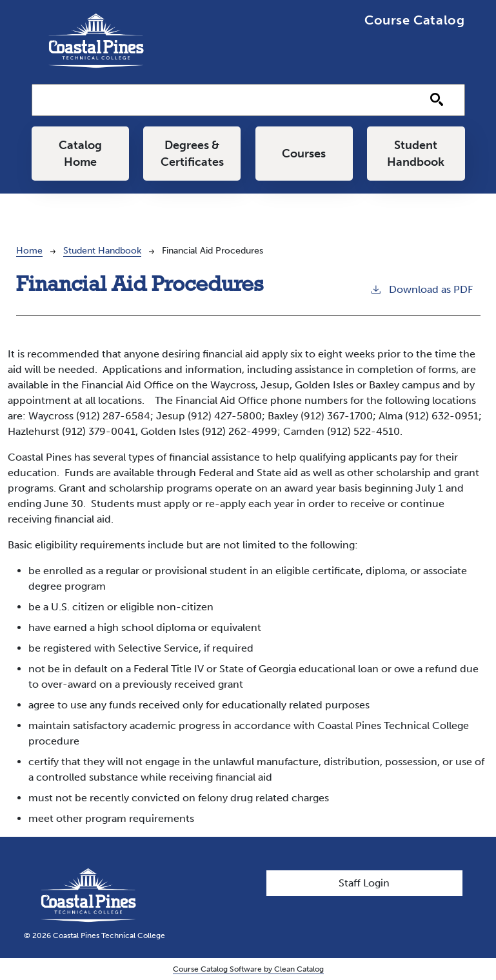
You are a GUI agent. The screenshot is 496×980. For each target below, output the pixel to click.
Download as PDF (421, 289)
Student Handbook (416, 154)
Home (29, 251)
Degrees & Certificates (192, 154)
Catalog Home (80, 154)
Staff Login (364, 883)
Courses (304, 154)
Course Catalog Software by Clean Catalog (248, 969)
